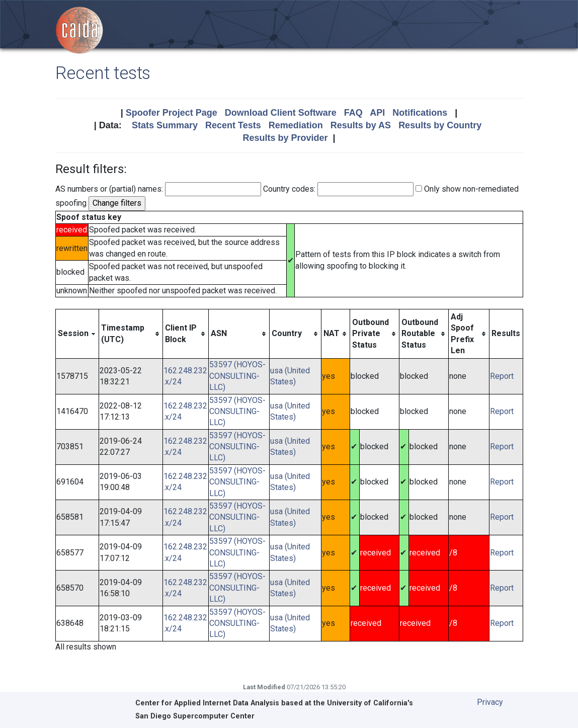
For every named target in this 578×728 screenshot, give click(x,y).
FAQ (353, 113)
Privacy (490, 702)
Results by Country (440, 125)
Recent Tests (233, 125)
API (377, 113)
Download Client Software (281, 113)
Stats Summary (165, 125)
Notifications (420, 113)
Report (502, 376)
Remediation (296, 125)
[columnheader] (77, 334)
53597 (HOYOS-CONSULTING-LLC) (237, 376)
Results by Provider (285, 138)
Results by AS (361, 125)
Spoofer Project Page (172, 113)
